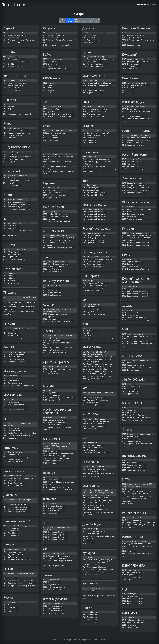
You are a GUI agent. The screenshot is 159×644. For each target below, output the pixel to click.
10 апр (83, 21)
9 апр (77, 21)
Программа (141, 4)
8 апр (69, 21)
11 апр (90, 21)
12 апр (97, 21)
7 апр (62, 21)
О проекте (152, 4)
